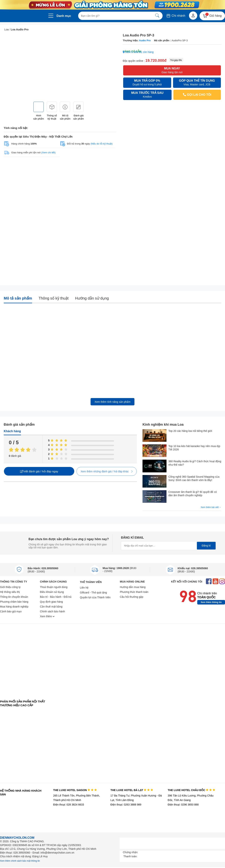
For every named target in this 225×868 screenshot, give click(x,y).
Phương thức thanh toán (134, 592)
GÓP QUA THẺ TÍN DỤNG (197, 83)
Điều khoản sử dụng (52, 592)
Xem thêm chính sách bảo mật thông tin (20, 861)
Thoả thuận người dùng (54, 587)
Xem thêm (47, 616)
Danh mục (64, 16)
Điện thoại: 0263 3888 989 (126, 805)
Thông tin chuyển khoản (14, 597)
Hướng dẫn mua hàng (133, 587)
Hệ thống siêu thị (10, 592)
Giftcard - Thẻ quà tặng (93, 592)
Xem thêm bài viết (211, 507)
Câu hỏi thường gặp (132, 597)
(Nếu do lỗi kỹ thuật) (102, 144)
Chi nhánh (176, 16)
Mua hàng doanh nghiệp (14, 607)
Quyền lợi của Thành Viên (95, 597)
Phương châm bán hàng (14, 602)
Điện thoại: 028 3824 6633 (69, 805)
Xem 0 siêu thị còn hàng (138, 52)
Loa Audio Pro (20, 29)
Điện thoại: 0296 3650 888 (183, 805)
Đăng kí (206, 546)
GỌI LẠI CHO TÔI (197, 95)
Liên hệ (84, 588)
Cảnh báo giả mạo (11, 611)
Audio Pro (145, 40)
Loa (6, 29)
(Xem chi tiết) (48, 152)
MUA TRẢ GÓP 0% (147, 83)
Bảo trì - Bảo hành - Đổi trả (56, 597)
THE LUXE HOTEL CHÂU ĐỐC (192, 790)
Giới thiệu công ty (10, 587)
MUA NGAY (172, 70)
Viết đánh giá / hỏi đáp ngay (39, 471)
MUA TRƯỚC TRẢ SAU (147, 95)
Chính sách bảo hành (52, 611)
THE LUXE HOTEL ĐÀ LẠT (132, 790)
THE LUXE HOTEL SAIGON (75, 790)
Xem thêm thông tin (211, 602)
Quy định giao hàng (51, 602)
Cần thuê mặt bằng (51, 607)
